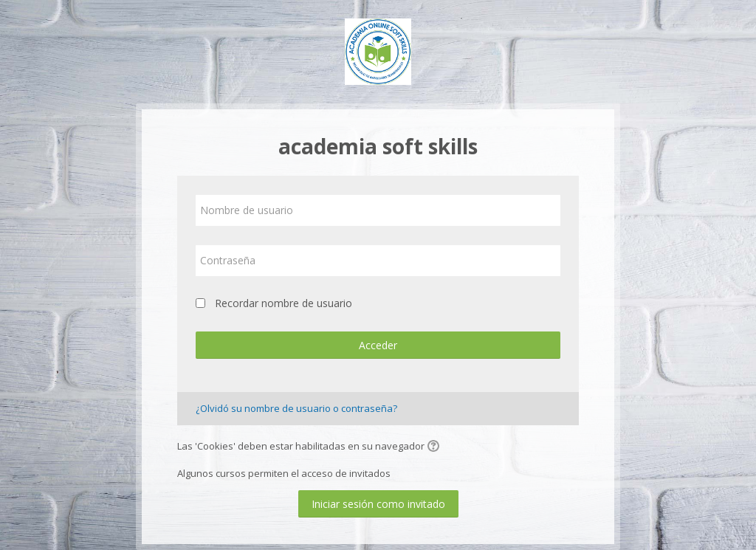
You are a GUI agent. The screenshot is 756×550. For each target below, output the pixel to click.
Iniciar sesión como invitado (378, 504)
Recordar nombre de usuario (283, 303)
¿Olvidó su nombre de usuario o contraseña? (296, 408)
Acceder (378, 345)
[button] (436, 447)
